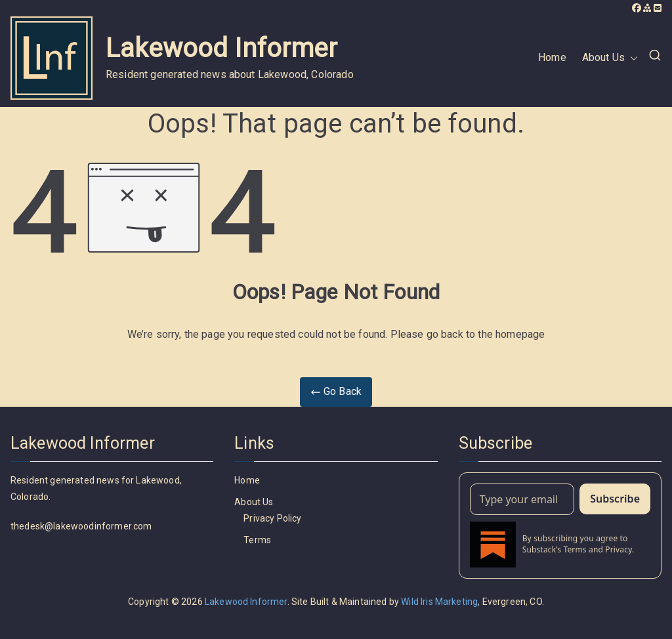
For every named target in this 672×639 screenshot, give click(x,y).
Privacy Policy (272, 518)
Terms (257, 540)
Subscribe (615, 499)
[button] (631, 58)
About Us (610, 58)
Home (552, 57)
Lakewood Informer (221, 48)
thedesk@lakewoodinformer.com (81, 526)
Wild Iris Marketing (439, 602)
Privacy (619, 549)
